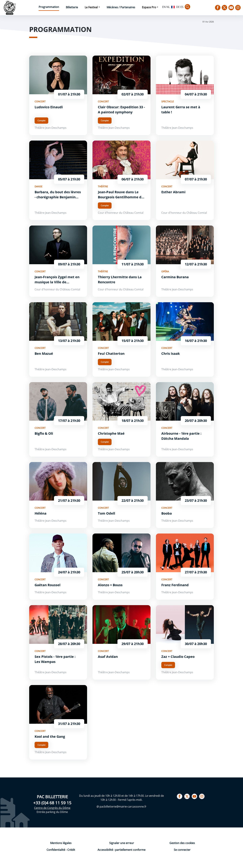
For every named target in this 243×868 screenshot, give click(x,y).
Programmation (49, 7)
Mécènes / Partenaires (121, 7)
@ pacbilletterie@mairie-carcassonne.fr (122, 807)
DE (178, 7)
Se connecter (182, 850)
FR (173, 7)
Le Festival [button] (91, 7)
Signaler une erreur (122, 843)
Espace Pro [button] (149, 7)
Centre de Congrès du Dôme (52, 808)
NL (168, 7)
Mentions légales (61, 843)
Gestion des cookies (182, 843)
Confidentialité (56, 850)
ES (182, 7)
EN (164, 7)
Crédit (71, 850)
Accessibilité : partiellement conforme (122, 850)
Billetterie (72, 7)
